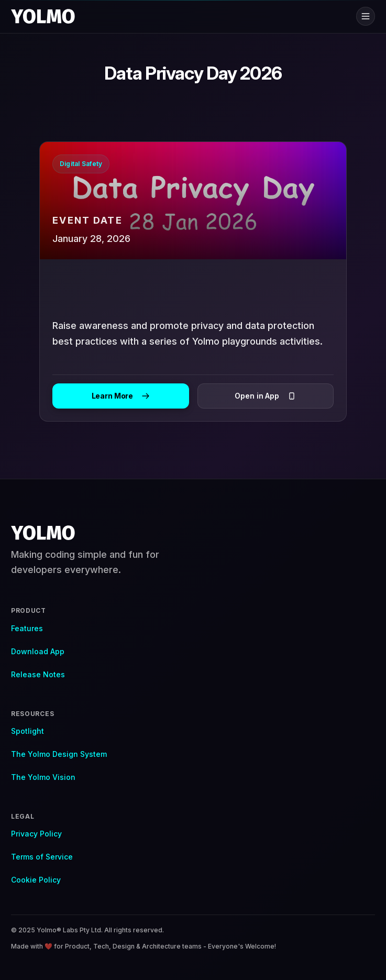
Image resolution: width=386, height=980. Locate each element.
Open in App (265, 396)
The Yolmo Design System (59, 754)
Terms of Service (42, 857)
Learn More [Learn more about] (121, 396)
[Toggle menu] (366, 16)
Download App (38, 651)
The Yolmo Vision (43, 777)
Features (27, 628)
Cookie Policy (36, 880)
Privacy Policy (36, 834)
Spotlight (27, 731)
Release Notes (38, 674)
